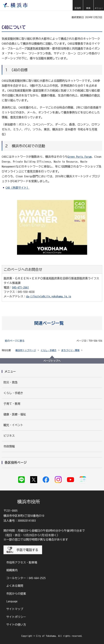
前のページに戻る (15, 341)
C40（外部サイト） (18, 188)
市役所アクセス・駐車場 (22, 562)
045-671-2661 (21, 287)
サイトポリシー (16, 617)
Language (12, 601)
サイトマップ (15, 609)
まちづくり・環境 (70, 350)
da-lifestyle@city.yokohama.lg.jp (49, 296)
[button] (78, 5)
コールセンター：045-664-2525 (26, 578)
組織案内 (12, 570)
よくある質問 (15, 586)
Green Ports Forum (80, 157)
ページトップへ (52, 361)
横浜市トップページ (26, 350)
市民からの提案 (16, 594)
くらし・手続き (49, 350)
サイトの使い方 (16, 625)
